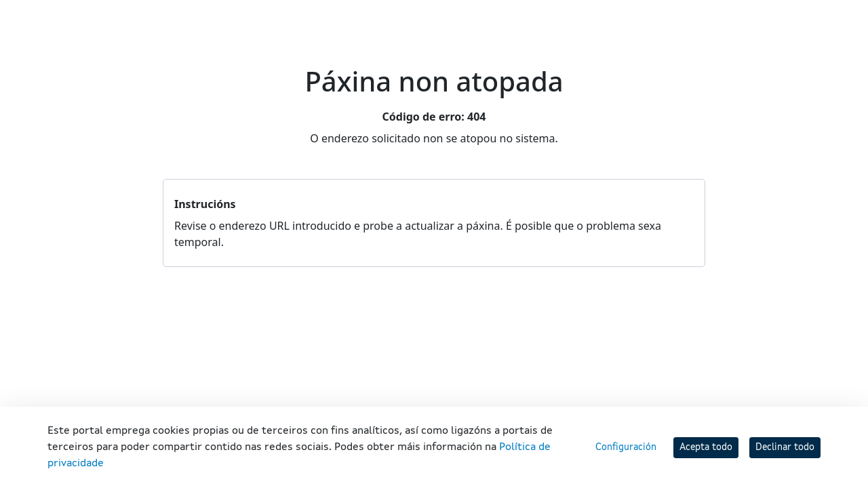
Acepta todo (706, 447)
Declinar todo (785, 447)
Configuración (626, 447)
